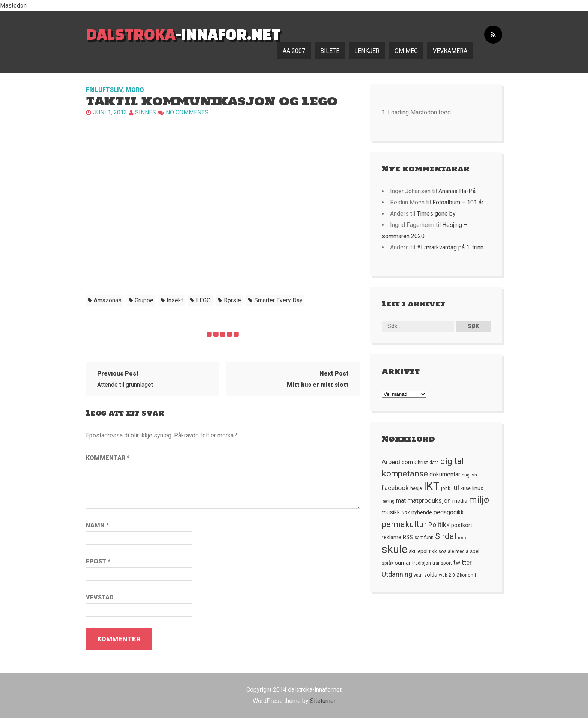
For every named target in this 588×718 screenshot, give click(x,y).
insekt (175, 300)
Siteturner (323, 701)
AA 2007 (294, 51)
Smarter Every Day (278, 300)
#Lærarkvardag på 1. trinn (450, 247)
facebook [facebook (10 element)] (395, 488)
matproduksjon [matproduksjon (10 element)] (429, 500)
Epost (98, 561)
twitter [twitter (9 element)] (463, 563)
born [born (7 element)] (407, 462)
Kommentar (108, 458)
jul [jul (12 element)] (455, 488)
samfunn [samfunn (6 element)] (424, 537)
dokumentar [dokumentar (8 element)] (445, 475)
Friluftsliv (104, 90)
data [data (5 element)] (434, 463)
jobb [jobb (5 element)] (446, 488)
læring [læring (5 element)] (388, 501)
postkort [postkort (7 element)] (462, 525)
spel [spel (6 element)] (475, 551)
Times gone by (436, 214)
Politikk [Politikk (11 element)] (439, 525)
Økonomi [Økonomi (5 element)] (466, 575)
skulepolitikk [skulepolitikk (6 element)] (423, 551)
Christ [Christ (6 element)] (421, 462)
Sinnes (145, 112)
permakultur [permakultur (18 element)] (404, 524)
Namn (97, 525)
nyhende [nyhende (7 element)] (422, 512)
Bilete (330, 51)
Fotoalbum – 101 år (458, 202)
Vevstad (100, 597)
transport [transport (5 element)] (442, 563)
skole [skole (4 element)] (463, 538)
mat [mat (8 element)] (401, 501)
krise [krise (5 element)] (466, 488)
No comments (187, 112)
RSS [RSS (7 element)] (408, 537)
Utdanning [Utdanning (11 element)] (397, 574)
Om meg (406, 51)
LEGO (203, 300)
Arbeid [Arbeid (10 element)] (391, 462)
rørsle (232, 300)
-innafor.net (183, 34)
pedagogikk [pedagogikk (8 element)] (449, 512)
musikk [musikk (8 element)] (391, 512)
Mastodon (13, 5)
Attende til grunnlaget (125, 379)
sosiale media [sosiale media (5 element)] (453, 551)
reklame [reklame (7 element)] (391, 537)
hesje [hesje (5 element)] (416, 488)
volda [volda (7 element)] (431, 575)
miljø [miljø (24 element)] (479, 499)
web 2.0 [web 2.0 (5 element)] (447, 575)
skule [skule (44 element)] (394, 549)
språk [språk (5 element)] (388, 563)
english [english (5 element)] (469, 475)
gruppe (144, 300)
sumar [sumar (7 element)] (403, 563)
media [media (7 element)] (460, 501)
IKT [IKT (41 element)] (431, 486)
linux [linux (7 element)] (478, 488)
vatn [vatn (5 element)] (418, 575)
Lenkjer (367, 51)
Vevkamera (450, 51)
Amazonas (108, 300)
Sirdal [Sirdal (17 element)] (446, 536)
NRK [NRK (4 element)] (406, 513)
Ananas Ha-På (457, 191)
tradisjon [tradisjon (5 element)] (421, 563)
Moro (135, 90)
